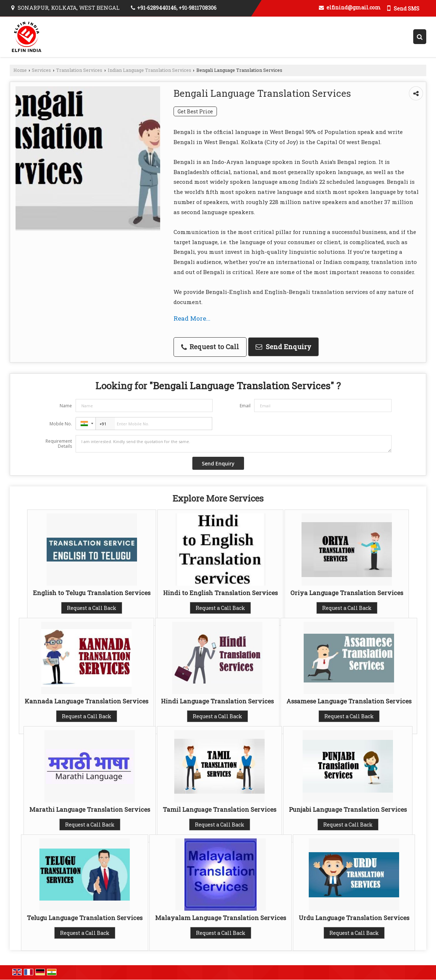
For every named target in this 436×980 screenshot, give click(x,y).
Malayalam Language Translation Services (221, 918)
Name (66, 406)
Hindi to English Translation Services (220, 593)
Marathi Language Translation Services (90, 809)
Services (41, 70)
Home (20, 70)
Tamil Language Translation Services (219, 809)
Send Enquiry (283, 347)
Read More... (192, 318)
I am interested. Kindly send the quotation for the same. (234, 444)
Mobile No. (61, 424)
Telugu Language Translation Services (85, 918)
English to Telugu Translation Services (92, 593)
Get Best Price (195, 111)
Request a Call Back (92, 608)
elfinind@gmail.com (354, 7)
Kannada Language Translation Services (86, 701)
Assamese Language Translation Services (349, 701)
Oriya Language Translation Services (347, 593)
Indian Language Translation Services (149, 70)
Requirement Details (59, 444)
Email (245, 406)
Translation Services (79, 70)
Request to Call (210, 347)
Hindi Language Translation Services (217, 701)
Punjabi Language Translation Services (348, 809)
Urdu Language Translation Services (354, 918)
